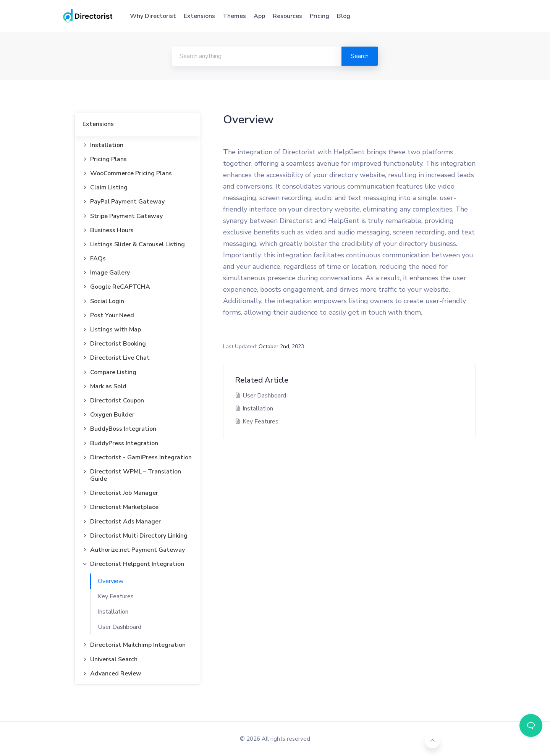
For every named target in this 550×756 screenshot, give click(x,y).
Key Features (116, 596)
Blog (344, 16)
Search (360, 56)
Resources (287, 16)
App (259, 16)
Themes (234, 16)
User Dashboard (120, 627)
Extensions (199, 16)
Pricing (319, 16)
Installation (113, 612)
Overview (111, 581)
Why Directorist (153, 16)
